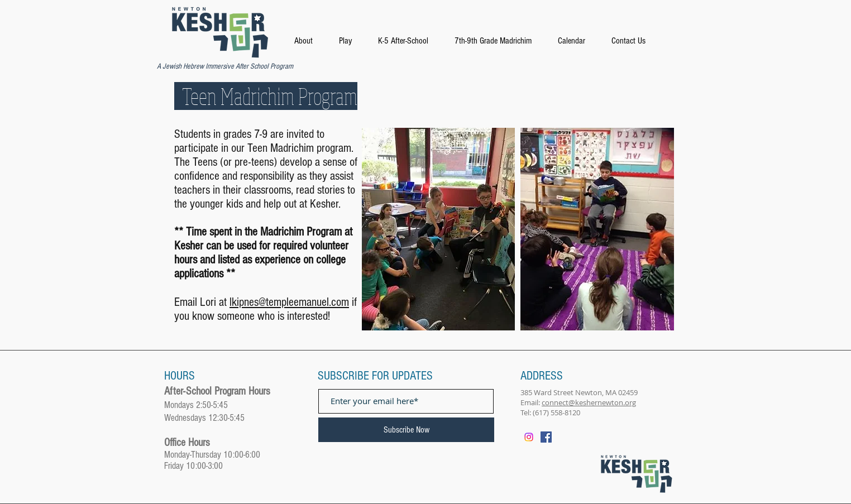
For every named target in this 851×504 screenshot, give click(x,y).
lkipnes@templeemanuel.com (289, 302)
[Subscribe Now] (406, 430)
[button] (416, 41)
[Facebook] (546, 437)
